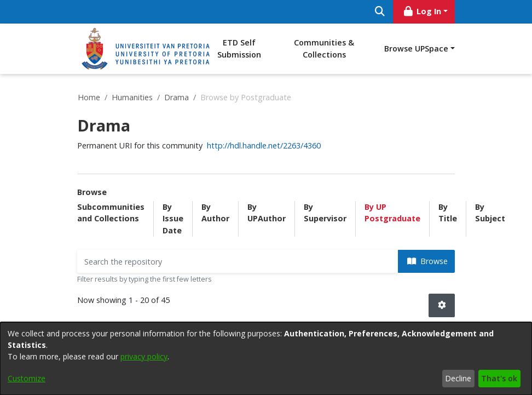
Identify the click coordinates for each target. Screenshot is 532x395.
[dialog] (266, 359)
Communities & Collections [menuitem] (324, 48)
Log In (422, 11)
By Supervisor (325, 213)
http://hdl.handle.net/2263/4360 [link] (264, 145)
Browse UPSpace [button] (416, 48)
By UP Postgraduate (392, 213)
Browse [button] (427, 261)
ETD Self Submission (239, 48)
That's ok (499, 378)
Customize (27, 378)
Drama (177, 97)
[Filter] (238, 262)
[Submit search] (380, 12)
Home (89, 97)
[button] (442, 305)
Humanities (132, 97)
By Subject (490, 213)
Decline (458, 378)
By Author (215, 213)
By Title (448, 213)
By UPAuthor (267, 213)
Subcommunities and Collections (111, 213)
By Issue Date (173, 219)
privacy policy (144, 356)
